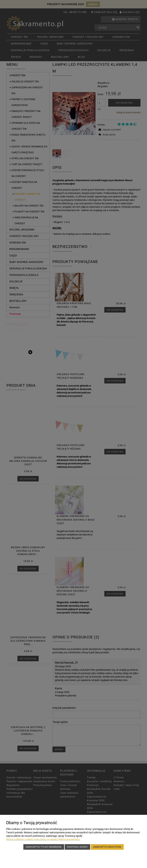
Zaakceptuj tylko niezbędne (44, 847)
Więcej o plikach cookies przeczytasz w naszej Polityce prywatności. (43, 839)
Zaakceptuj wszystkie (107, 847)
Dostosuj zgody (77, 847)
